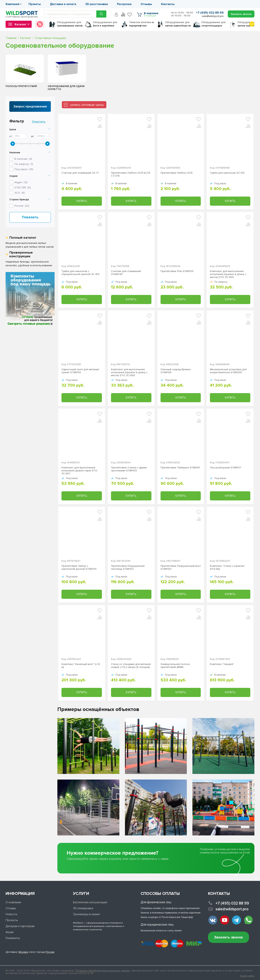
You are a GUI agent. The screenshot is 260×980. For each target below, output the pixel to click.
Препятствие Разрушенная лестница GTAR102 (128, 568)
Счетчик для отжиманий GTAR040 (126, 273)
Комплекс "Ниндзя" (222, 664)
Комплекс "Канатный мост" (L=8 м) (81, 666)
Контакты (168, 4)
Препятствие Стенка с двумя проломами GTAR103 (129, 469)
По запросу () (24, 164)
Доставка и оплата (63, 4)
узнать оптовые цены (87, 105)
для (70, 24)
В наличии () (23, 159)
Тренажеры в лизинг (87, 914)
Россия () (22, 206)
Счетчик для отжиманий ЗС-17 (80, 173)
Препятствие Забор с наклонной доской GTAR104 (79, 568)
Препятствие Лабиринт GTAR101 (180, 468)
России (50, 952)
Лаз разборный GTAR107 (226, 468)
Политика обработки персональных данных (103, 971)
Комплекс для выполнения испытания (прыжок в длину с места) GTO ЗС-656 (129, 372)
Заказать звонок (229, 937)
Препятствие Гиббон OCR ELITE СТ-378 (131, 174)
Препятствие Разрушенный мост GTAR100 (181, 568)
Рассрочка (124, 4)
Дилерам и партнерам (20, 926)
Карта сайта (247, 976)
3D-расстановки (97, 4)
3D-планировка (83, 908)
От (11, 136)
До (32, 136)
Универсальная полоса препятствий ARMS (175, 666)
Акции (10, 932)
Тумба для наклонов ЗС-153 (227, 173)
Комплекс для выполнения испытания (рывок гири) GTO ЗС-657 (79, 471)
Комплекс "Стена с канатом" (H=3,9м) (227, 568)
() (21, 182)
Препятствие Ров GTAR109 (177, 271)
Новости (11, 914)
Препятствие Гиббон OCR (177, 173)
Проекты (35, 4)
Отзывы (146, 4)
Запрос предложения (30, 106)
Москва (23, 952)
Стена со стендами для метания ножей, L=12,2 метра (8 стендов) (131, 666)
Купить (82, 201)
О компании (13, 902)
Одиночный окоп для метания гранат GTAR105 (80, 371)
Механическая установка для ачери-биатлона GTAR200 (228, 371)
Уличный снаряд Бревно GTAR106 (176, 371)
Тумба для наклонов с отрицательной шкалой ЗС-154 (80, 273)
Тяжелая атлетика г (141, 24)
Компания (12, 4)
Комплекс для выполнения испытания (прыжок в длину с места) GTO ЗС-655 (228, 274)
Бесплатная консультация (90, 902)
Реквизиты (13, 938)
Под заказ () (24, 169)
